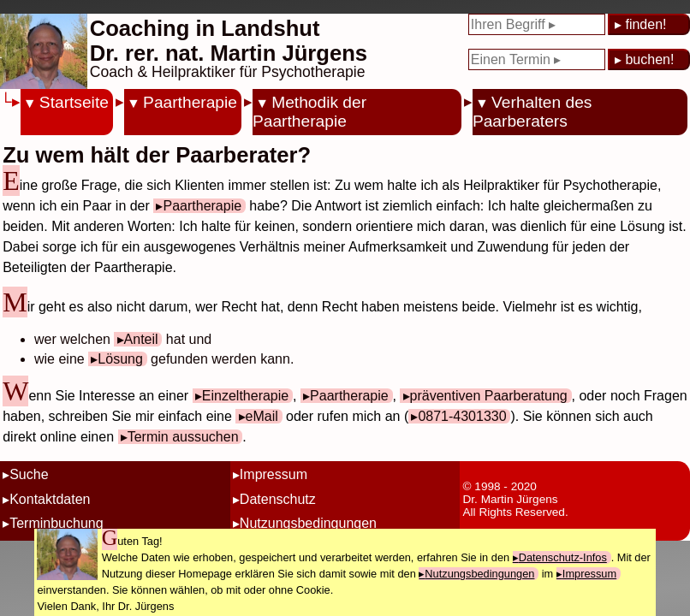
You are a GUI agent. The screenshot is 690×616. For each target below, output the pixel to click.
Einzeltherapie (245, 396)
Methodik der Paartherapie (309, 112)
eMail (262, 416)
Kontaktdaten (50, 499)
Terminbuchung (56, 523)
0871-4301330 (462, 416)
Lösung (120, 359)
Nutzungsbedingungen (308, 523)
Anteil (141, 339)
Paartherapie (190, 102)
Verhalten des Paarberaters (532, 112)
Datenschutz (278, 499)
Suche (29, 474)
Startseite (74, 102)
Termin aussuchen (183, 437)
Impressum (274, 474)
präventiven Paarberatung (489, 396)
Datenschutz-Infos (563, 557)
